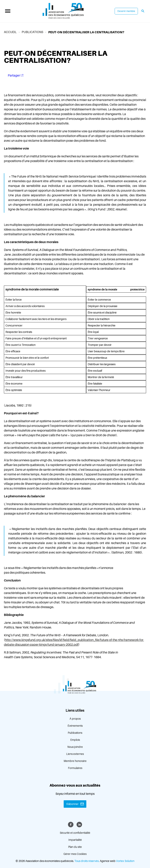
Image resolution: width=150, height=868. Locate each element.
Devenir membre (126, 11)
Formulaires (75, 768)
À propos (75, 719)
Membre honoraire (75, 761)
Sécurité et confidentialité (75, 833)
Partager (16, 75)
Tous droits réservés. (87, 861)
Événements (75, 726)
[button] (8, 11)
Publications (75, 733)
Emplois (75, 740)
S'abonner (72, 804)
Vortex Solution (125, 861)
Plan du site (75, 847)
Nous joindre (75, 747)
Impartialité (75, 840)
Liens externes (75, 754)
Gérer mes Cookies (75, 854)
